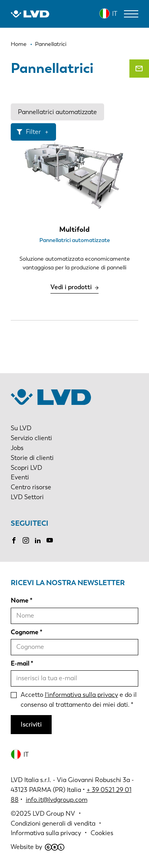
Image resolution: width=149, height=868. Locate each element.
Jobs (17, 448)
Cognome (25, 632)
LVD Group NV (54, 814)
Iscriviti (31, 724)
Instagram (26, 540)
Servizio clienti (31, 438)
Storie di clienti (32, 458)
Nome (20, 600)
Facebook (14, 540)
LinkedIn (38, 540)
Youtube (50, 540)
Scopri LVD (26, 468)
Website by (38, 847)
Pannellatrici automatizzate (57, 112)
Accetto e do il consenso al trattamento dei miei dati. (79, 700)
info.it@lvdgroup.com (57, 800)
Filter (33, 132)
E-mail (20, 663)
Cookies (102, 833)
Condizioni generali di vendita (53, 823)
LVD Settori (27, 497)
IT (115, 14)
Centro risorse (31, 487)
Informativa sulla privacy (46, 833)
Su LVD (21, 428)
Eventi (20, 477)
